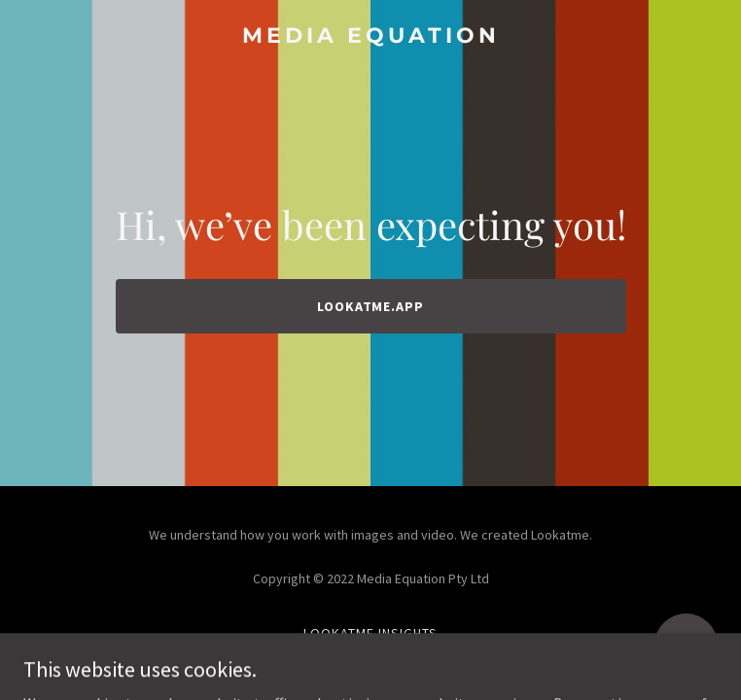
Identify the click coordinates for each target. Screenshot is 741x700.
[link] (370, 37)
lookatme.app (371, 306)
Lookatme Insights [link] (370, 633)
